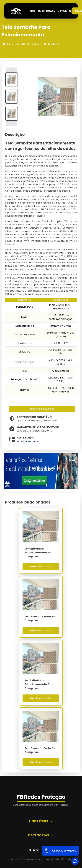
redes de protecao (29, 442)
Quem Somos (46, 11)
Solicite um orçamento (42, 409)
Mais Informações (41, 567)
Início (32, 11)
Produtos (64, 11)
